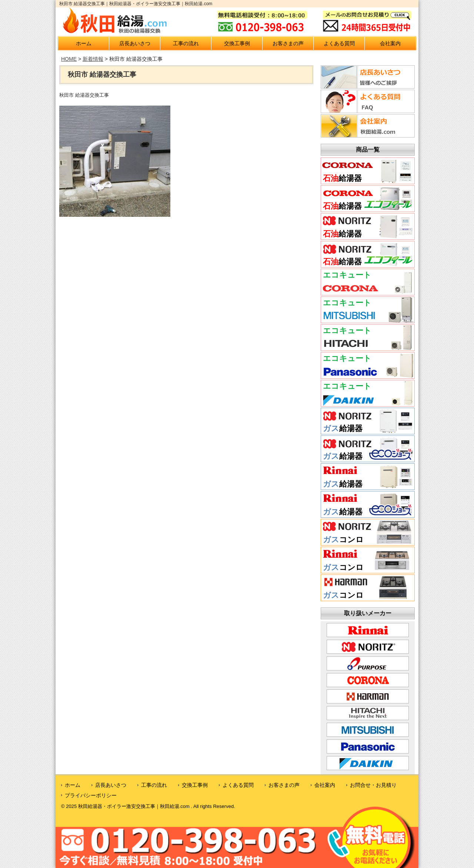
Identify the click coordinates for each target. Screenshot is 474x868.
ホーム (84, 43)
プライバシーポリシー (91, 795)
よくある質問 (339, 43)
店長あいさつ (135, 43)
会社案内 (390, 43)
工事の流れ (186, 43)
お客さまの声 (288, 43)
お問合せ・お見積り (373, 785)
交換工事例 (237, 43)
